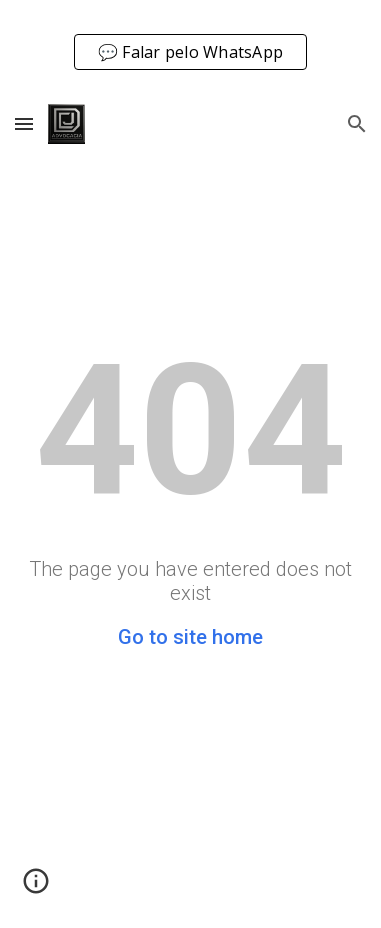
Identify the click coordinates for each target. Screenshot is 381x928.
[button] (24, 123)
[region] (190, 48)
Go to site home (190, 637)
